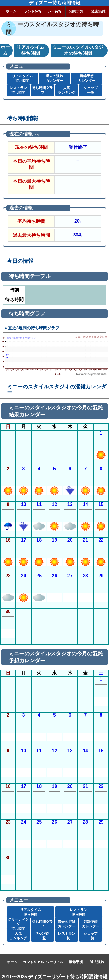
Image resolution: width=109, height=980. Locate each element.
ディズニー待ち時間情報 (55, 3)
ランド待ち (33, 11)
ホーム (11, 11)
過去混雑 (98, 11)
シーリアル (55, 962)
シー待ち (55, 11)
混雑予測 (76, 11)
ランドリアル (33, 962)
